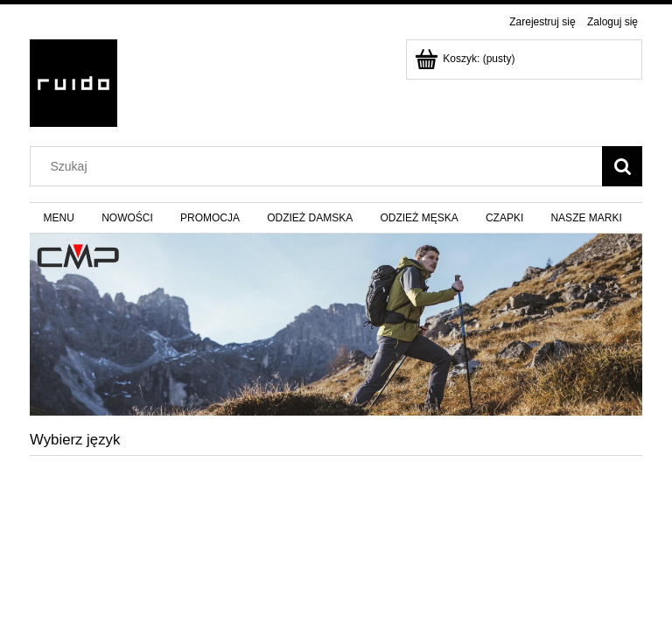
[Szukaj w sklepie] (320, 166)
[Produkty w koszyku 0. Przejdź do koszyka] (466, 59)
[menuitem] (59, 218)
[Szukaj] (622, 166)
